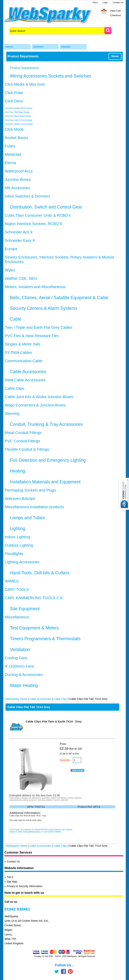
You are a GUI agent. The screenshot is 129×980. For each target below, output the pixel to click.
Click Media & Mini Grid (25, 84)
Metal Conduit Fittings (23, 433)
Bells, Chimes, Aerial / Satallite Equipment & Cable (59, 298)
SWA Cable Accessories (25, 380)
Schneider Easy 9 (20, 240)
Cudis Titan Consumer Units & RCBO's (38, 215)
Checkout (116, 15)
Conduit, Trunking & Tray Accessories (46, 424)
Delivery (38, 47)
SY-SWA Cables (18, 352)
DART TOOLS (17, 590)
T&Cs (95, 2)
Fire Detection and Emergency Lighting (48, 460)
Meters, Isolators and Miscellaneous (35, 287)
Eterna (10, 163)
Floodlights (14, 554)
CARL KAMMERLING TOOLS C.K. (34, 598)
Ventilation (20, 650)
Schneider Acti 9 (19, 232)
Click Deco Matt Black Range (17, 112)
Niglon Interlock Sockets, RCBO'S (33, 224)
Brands (66, 47)
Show (115, 56)
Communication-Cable (24, 361)
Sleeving (12, 413)
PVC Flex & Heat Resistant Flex (32, 336)
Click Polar (14, 93)
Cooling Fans (16, 658)
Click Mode (14, 129)
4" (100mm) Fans (19, 666)
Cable (16, 319)
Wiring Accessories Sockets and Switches (50, 76)
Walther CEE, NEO (21, 278)
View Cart (115, 11)
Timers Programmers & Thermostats (45, 639)
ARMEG (12, 581)
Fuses (10, 146)
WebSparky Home (16, 699)
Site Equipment (25, 609)
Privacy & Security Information (25, 886)
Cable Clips (14, 388)
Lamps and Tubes (27, 518)
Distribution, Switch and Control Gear (46, 207)
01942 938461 (17, 909)
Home (9, 47)
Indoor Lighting (17, 537)
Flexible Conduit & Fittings (27, 449)
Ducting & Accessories (24, 675)
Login (105, 2)
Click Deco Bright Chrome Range (19, 124)
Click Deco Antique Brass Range (19, 108)
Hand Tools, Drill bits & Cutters (40, 573)
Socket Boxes (16, 138)
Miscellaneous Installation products (34, 507)
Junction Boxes (18, 179)
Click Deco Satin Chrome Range (18, 120)
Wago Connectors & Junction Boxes (35, 405)
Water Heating (24, 685)
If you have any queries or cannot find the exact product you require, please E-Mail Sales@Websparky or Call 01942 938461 (41, 831)
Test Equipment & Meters (34, 628)
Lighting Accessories (22, 562)
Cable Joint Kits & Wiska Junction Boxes (39, 397)
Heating (17, 471)
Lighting (18, 529)
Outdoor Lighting (19, 545)
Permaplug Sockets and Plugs (30, 490)
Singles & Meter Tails (22, 344)
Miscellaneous (17, 617)
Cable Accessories (28, 372)
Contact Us (118, 2)
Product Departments (24, 68)
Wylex (10, 270)
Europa (11, 249)
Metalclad (13, 154)
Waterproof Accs (19, 171)
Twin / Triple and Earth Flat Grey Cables (39, 327)
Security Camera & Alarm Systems (44, 308)
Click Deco (14, 101)
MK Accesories (17, 188)
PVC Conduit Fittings (22, 441)
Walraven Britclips (20, 499)
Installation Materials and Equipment (45, 482)
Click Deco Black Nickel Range (18, 116)
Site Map (12, 882)
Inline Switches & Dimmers (27, 196)
